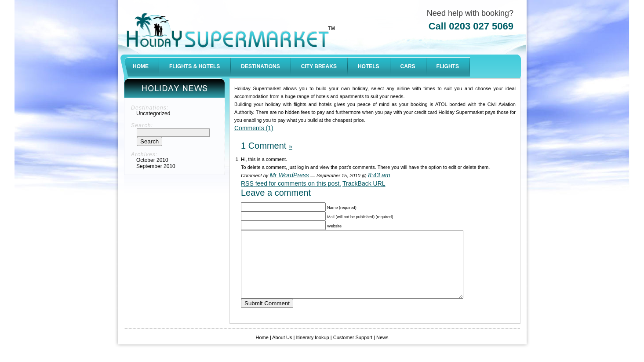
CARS (408, 66)
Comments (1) (254, 128)
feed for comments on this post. (291, 183)
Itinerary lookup (312, 351)
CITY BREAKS (319, 66)
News (382, 351)
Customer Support (353, 351)
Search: (142, 125)
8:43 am (379, 175)
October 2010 (152, 160)
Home (262, 351)
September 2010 (156, 166)
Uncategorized (153, 113)
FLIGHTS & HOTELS (195, 66)
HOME (141, 66)
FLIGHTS (448, 66)
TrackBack (364, 183)
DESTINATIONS (260, 66)
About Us (282, 351)
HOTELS (369, 66)
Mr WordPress (289, 175)
